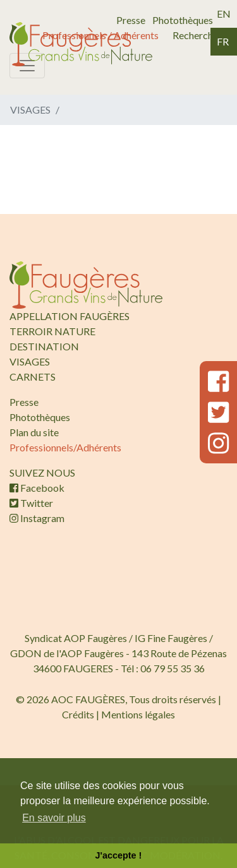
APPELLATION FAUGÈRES (70, 316)
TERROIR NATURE (52, 331)
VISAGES (30, 361)
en (224, 14)
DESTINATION (44, 346)
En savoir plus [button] (54, 818)
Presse (131, 20)
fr (223, 41)
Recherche (195, 35)
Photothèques (183, 20)
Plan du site (34, 432)
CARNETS (33, 377)
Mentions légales (138, 714)
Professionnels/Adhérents (65, 447)
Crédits (78, 714)
